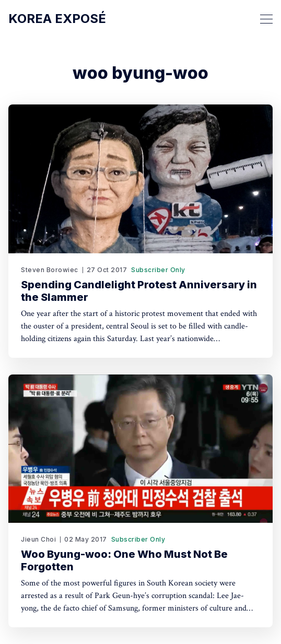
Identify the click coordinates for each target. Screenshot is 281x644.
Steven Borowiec (50, 270)
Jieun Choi (38, 539)
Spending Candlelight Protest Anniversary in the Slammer (139, 291)
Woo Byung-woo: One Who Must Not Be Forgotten (124, 560)
